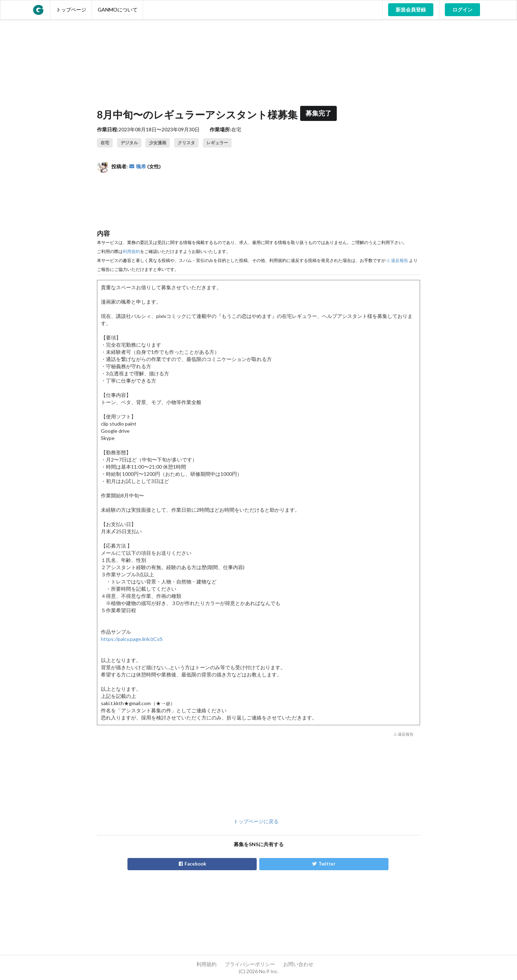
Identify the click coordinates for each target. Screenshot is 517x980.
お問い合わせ (298, 964)
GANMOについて (118, 10)
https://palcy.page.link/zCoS (132, 639)
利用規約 (131, 251)
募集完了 (318, 113)
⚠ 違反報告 (397, 260)
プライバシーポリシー (250, 964)
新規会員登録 (411, 10)
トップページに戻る (256, 821)
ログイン (462, 10)
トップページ (71, 10)
